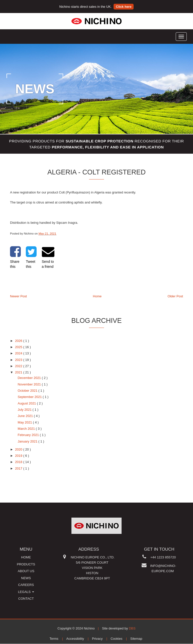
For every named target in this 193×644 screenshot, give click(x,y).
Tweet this (31, 257)
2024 (19, 353)
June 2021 (26, 416)
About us (26, 571)
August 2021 (27, 403)
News (26, 578)
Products (26, 564)
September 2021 (30, 397)
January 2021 (28, 441)
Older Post (175, 296)
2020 (19, 449)
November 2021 (30, 384)
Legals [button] (26, 592)
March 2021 (27, 429)
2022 (19, 366)
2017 (19, 468)
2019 (19, 456)
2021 (19, 372)
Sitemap (136, 639)
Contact (26, 599)
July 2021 (25, 410)
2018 (19, 462)
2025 (19, 347)
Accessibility (75, 639)
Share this (15, 257)
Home (97, 296)
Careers (26, 585)
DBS (132, 628)
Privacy (97, 639)
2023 (19, 360)
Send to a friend (48, 257)
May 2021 (25, 422)
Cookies (116, 639)
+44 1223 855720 (163, 557)
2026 (19, 341)
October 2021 (28, 391)
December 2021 (30, 378)
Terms (54, 639)
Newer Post (18, 296)
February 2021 (29, 435)
